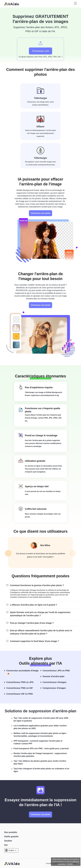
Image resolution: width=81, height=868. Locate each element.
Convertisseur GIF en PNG (21, 694)
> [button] (73, 553)
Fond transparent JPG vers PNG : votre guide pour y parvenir (41, 749)
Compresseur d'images (56, 688)
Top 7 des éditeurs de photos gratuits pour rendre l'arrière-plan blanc (40, 762)
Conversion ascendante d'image (22, 672)
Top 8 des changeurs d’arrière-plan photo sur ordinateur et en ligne (41, 770)
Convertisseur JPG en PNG (58, 671)
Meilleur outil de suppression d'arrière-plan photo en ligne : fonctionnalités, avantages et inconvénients (40, 735)
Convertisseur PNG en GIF (21, 688)
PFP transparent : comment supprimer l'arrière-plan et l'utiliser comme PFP (38, 742)
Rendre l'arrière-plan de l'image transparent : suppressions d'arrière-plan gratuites (40, 755)
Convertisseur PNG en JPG (22, 682)
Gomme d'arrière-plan (55, 676)
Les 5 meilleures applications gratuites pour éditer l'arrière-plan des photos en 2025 (40, 727)
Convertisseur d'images (56, 682)
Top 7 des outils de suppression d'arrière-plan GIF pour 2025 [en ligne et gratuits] (41, 719)
